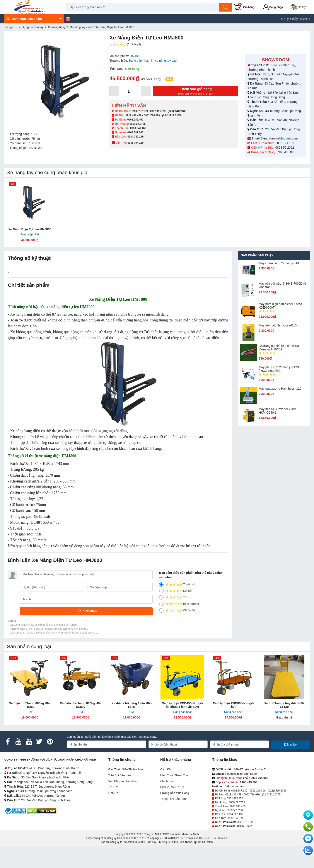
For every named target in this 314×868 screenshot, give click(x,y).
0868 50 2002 (285, 148)
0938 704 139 (235, 818)
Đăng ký (290, 745)
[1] (161, 610)
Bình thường (179, 604)
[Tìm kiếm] (226, 7)
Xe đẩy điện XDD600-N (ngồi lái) (233, 705)
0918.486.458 (134, 116)
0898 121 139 (285, 143)
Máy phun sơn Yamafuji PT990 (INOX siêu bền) (279, 369)
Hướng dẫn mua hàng (175, 793)
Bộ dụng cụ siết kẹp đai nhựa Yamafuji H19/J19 (279, 348)
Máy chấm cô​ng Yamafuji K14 (279, 263)
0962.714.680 (152, 116)
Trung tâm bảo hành (174, 799)
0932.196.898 (158, 111)
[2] (161, 604)
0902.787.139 (140, 111)
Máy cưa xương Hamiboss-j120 (280, 389)
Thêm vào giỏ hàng (196, 91)
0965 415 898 (286, 152)
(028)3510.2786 (177, 111)
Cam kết (166, 769)
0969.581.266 (135, 132)
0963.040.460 (138, 128)
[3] (161, 597)
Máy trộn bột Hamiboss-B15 (278, 325)
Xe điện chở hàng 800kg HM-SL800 (81, 705)
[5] (161, 584)
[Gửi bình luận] (86, 611)
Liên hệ (113, 793)
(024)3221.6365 (172, 116)
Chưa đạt (177, 610)
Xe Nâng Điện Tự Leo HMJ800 (30, 229)
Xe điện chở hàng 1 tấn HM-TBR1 (131, 705)
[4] (161, 591)
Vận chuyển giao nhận (123, 781)
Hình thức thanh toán (175, 775)
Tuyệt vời (177, 584)
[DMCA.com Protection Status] (42, 811)
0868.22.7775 (137, 124)
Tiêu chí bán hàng (120, 775)
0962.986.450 (135, 120)
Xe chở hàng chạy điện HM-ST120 (284, 705)
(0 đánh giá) (125, 45)
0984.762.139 (136, 137)
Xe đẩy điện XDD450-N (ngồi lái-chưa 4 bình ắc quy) (182, 705)
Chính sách (168, 781)
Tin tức (113, 787)
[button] (300, 7)
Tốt (173, 597)
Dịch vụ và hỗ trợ (172, 787)
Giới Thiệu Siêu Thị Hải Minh (126, 769)
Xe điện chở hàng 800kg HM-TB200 (30, 705)
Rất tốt (175, 591)
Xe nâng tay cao (166, 61)
